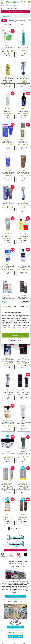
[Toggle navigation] (2, 2)
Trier (23, 25)
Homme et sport (10, 8)
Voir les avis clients (15, 636)
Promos (12, 21)
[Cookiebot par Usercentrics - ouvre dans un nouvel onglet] (22, 302)
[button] (25, 2)
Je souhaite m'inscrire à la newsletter (15, 550)
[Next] (22, 529)
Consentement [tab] (6, 307)
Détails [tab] (15, 307)
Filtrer (8, 25)
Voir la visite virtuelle (15, 627)
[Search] (14, 6)
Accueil (3, 8)
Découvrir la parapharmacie (16, 596)
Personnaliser (16, 340)
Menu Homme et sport (15, 12)
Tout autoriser (16, 335)
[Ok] (30, 6)
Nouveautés (22, 21)
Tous (4, 21)
